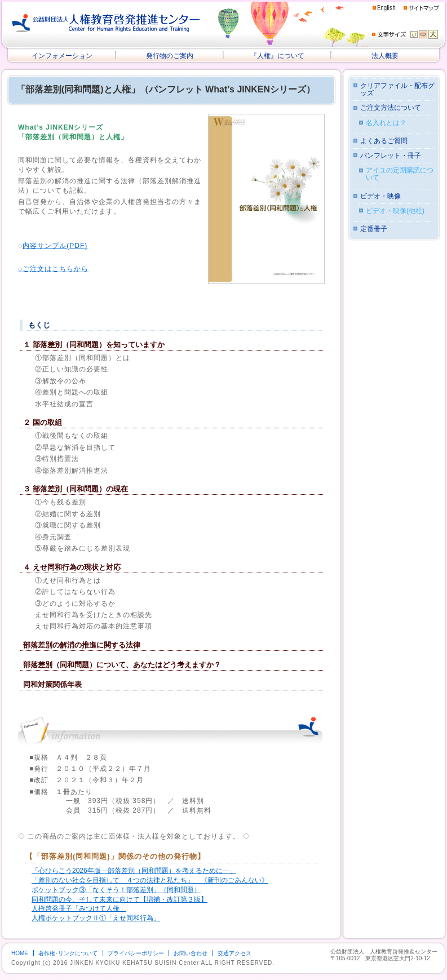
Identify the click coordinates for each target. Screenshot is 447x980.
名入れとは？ (386, 123)
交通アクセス (234, 953)
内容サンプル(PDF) (55, 246)
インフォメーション (62, 56)
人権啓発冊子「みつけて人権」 (79, 908)
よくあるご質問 (384, 141)
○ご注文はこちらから (53, 269)
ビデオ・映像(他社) (395, 211)
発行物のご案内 (170, 56)
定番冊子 (374, 229)
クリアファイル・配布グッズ (397, 90)
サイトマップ (421, 8)
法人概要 (385, 56)
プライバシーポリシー (136, 953)
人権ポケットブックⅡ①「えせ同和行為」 (96, 918)
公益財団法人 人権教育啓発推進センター (106, 23)
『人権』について (277, 56)
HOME (20, 953)
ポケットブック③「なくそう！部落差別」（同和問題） (116, 890)
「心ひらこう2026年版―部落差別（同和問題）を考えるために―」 (134, 871)
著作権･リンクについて (68, 953)
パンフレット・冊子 (391, 156)
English (384, 8)
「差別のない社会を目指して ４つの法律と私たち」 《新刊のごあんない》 (150, 880)
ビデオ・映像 (380, 196)
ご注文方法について (391, 108)
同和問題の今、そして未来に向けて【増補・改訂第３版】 (120, 899)
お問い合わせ (191, 953)
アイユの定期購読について (400, 174)
